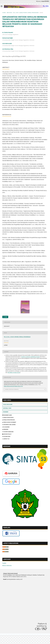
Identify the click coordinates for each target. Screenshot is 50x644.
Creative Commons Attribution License (30, 357)
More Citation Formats (12, 389)
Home (4, 13)
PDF (6, 317)
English (4, 563)
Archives (9, 13)
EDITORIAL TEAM (7, 408)
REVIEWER (6, 412)
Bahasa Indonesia (7, 565)
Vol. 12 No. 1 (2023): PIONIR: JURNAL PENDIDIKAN (26, 13)
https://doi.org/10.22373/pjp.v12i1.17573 (15, 56)
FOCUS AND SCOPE (8, 404)
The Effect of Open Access (14, 372)
